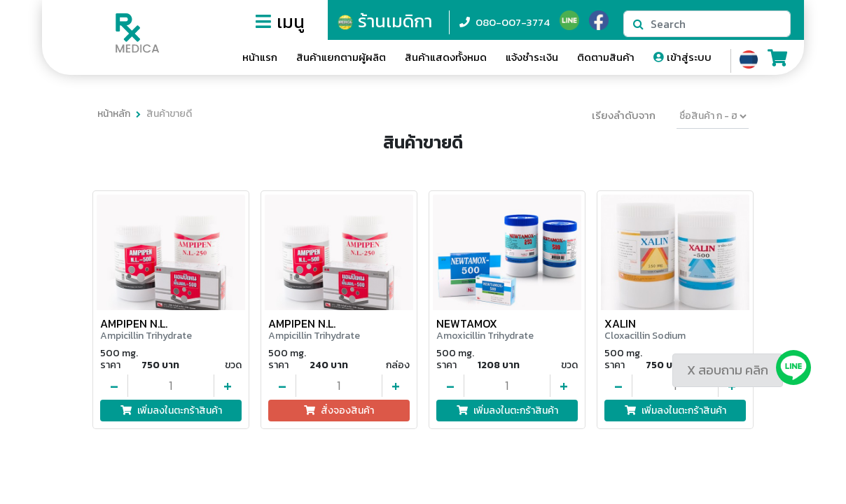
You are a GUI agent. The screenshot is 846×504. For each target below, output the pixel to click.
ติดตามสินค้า (606, 57)
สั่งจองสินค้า (339, 411)
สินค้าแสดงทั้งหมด (446, 57)
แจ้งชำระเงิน (532, 57)
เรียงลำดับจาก (624, 115)
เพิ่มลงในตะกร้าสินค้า (171, 411)
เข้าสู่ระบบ (682, 57)
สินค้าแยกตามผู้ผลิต (341, 57)
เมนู (280, 22)
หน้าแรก (260, 57)
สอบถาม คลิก (733, 370)
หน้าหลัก (114, 114)
